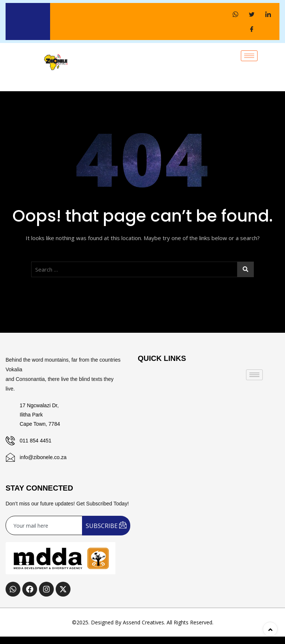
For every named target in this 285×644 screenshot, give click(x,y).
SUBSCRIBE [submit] (106, 525)
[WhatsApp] (235, 14)
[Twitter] (252, 14)
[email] (44, 525)
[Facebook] (252, 29)
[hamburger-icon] (249, 56)
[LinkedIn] (268, 14)
